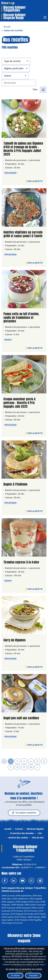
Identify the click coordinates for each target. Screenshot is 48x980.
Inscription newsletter (24, 813)
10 (31, 767)
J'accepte (33, 975)
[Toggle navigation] (45, 18)
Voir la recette (35, 181)
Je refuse (15, 975)
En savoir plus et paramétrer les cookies (24, 969)
